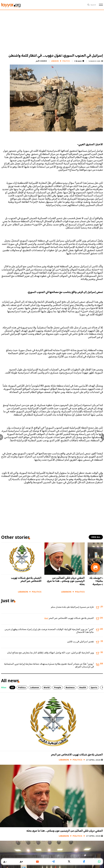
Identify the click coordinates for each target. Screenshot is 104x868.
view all (96, 537)
